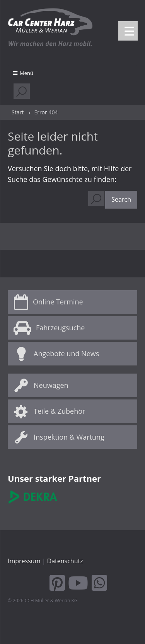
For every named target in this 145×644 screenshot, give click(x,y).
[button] (121, 200)
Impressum (24, 561)
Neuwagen (51, 385)
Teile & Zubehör (59, 411)
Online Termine (58, 302)
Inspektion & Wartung (69, 437)
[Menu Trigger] (128, 31)
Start (18, 112)
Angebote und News (66, 353)
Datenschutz (65, 561)
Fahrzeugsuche (60, 328)
